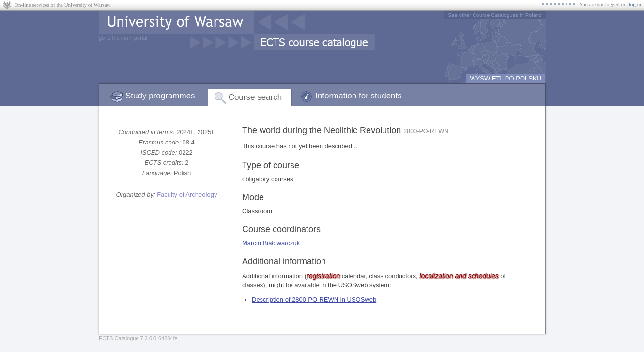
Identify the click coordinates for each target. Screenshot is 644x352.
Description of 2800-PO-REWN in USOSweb (314, 299)
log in (635, 4)
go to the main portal (123, 38)
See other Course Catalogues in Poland (495, 15)
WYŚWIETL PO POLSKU (506, 78)
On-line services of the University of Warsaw (63, 5)
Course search (255, 97)
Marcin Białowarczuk (271, 243)
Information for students (359, 96)
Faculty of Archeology (187, 195)
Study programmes (160, 96)
